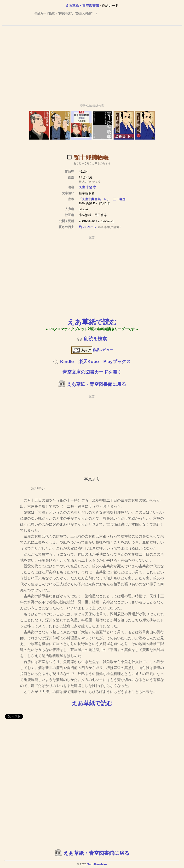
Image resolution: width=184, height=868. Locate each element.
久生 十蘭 (86, 187)
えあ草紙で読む (92, 322)
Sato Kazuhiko (97, 864)
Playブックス (117, 361)
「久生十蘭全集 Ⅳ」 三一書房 (102, 199)
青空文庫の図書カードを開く (92, 372)
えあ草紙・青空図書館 (82, 6)
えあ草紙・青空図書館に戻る (96, 384)
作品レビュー (92, 350)
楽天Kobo (89, 361)
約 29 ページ (88, 227)
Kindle (67, 361)
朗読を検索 (95, 339)
